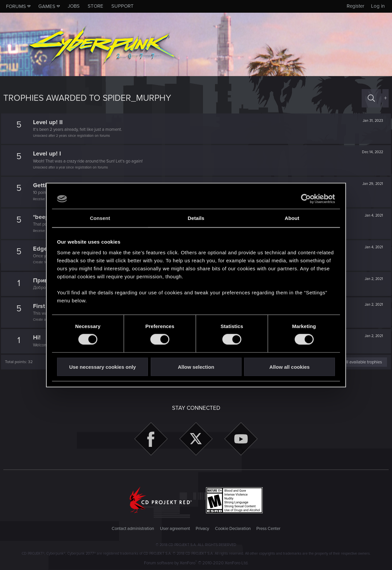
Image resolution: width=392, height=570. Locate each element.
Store (95, 6)
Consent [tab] (100, 218)
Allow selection (196, 367)
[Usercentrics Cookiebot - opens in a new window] (306, 199)
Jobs (74, 6)
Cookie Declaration (233, 529)
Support (122, 6)
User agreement (175, 529)
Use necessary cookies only (102, 367)
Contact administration (133, 529)
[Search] (371, 98)
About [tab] (292, 218)
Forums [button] (16, 6)
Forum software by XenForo (196, 563)
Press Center (268, 529)
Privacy (202, 529)
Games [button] (47, 6)
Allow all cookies (289, 367)
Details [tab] (196, 218)
